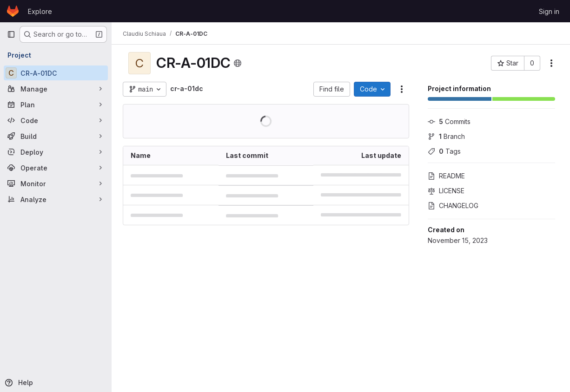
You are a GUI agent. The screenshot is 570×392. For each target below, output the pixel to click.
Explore (40, 11)
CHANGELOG (453, 206)
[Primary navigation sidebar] (11, 34)
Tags (444, 151)
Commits (449, 121)
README (446, 176)
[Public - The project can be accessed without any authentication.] (238, 63)
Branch (446, 136)
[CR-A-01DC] (56, 73)
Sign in (549, 11)
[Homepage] (13, 11)
